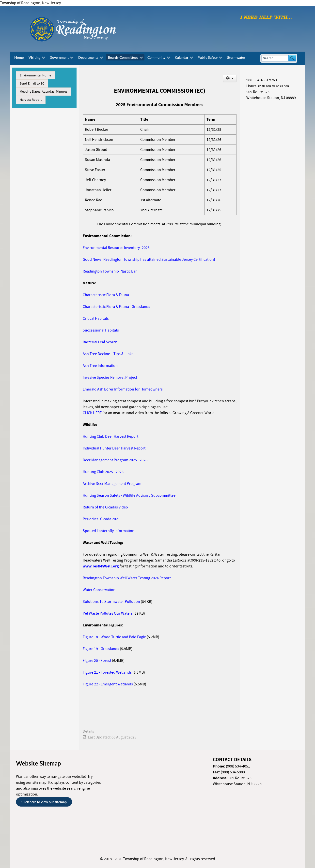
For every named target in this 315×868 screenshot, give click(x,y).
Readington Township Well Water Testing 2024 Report (127, 578)
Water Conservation (99, 590)
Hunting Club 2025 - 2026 (103, 472)
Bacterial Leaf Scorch (100, 342)
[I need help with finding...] (266, 17)
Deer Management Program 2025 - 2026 (115, 460)
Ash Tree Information (100, 366)
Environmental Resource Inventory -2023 (116, 248)
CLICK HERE (92, 413)
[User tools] (230, 78)
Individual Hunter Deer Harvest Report (114, 448)
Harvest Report (31, 100)
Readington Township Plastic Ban (110, 271)
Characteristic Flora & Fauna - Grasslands (116, 307)
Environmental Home (35, 75)
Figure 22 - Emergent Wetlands (108, 684)
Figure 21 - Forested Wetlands (107, 672)
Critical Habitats (96, 318)
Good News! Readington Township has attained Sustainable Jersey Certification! (149, 260)
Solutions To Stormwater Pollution (111, 602)
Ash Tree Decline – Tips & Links (108, 354)
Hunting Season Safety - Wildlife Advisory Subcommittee (129, 495)
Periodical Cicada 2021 (101, 519)
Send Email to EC (32, 84)
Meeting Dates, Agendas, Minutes (44, 92)
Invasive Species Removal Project (110, 377)
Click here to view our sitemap (44, 802)
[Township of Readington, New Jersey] (86, 29)
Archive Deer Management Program (112, 484)
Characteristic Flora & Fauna (106, 295)
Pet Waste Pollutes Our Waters (108, 613)
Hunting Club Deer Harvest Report (110, 436)
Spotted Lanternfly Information (109, 531)
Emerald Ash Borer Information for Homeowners (123, 389)
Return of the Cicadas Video (105, 507)
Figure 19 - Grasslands (101, 649)
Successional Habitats (101, 330)
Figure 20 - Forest (97, 661)
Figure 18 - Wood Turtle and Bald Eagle (114, 637)
